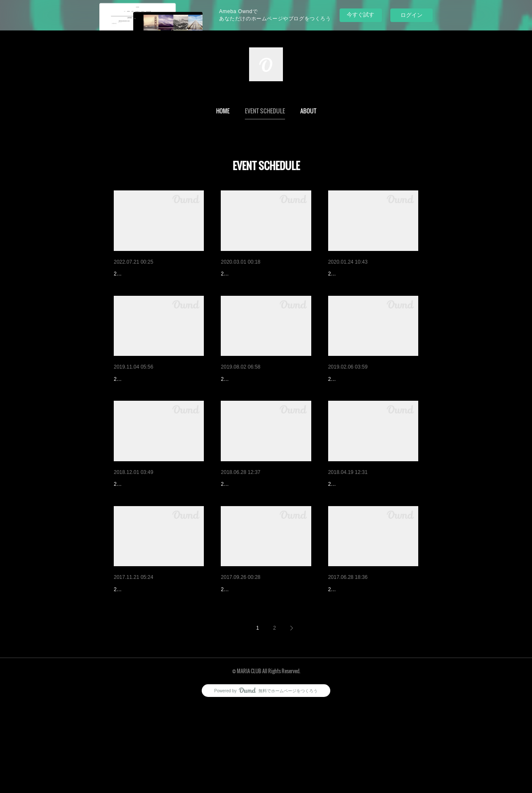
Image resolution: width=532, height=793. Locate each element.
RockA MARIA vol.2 (246, 274)
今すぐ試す (361, 15)
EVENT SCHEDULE (265, 111)
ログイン (411, 15)
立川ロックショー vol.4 (251, 401)
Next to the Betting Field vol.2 (367, 401)
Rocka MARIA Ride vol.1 (146, 401)
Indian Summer (134, 274)
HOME (223, 111)
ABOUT (308, 111)
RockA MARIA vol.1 (354, 274)
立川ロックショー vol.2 (359, 655)
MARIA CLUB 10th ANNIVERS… (157, 528)
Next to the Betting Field (360, 528)
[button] (223, 111)
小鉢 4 (229, 655)
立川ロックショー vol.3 (251, 528)
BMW (121, 655)
